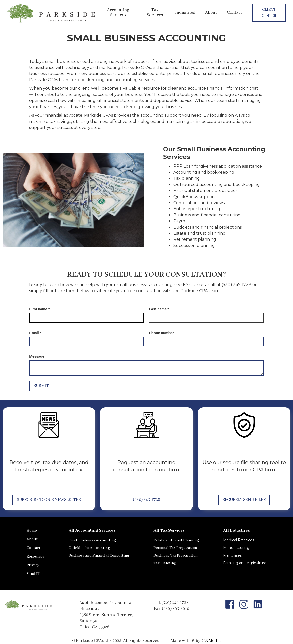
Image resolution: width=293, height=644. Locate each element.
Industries (185, 13)
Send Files (36, 574)
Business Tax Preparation (176, 556)
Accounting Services (118, 13)
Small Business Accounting (92, 540)
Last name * (159, 309)
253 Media (211, 641)
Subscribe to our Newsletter (49, 500)
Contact (234, 13)
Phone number (161, 333)
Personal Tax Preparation (175, 548)
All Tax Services (169, 530)
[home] (52, 13)
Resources (36, 557)
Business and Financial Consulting (99, 556)
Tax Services (155, 13)
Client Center (269, 13)
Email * (35, 333)
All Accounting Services (92, 530)
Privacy (33, 565)
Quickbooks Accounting (89, 548)
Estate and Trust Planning (176, 540)
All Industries (236, 530)
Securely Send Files (244, 500)
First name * (39, 309)
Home (32, 531)
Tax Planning (165, 563)
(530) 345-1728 (146, 500)
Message (37, 356)
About (211, 13)
